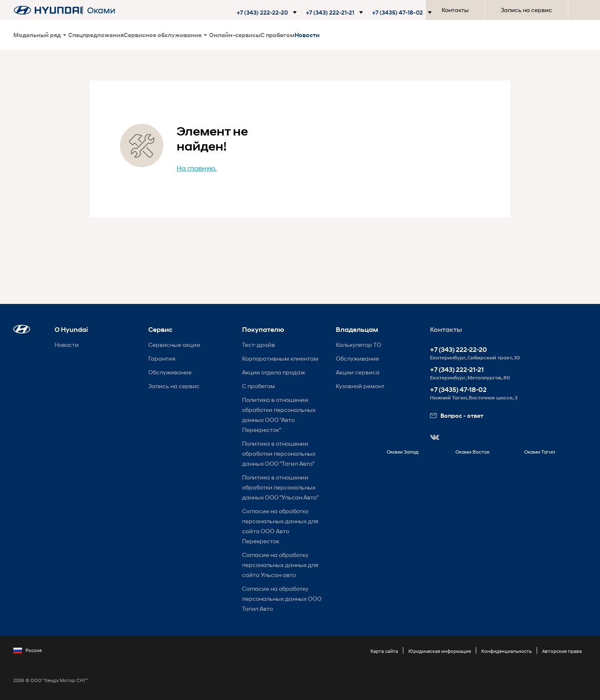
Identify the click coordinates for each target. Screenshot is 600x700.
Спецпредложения (96, 35)
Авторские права (562, 651)
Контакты (455, 10)
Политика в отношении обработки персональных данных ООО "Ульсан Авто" (280, 487)
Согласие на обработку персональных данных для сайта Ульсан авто (280, 565)
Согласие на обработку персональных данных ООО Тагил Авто (282, 598)
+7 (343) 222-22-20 (459, 350)
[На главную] (48, 10)
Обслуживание (170, 372)
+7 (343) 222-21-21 (457, 370)
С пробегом (277, 35)
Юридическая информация (440, 651)
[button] (266, 13)
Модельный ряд (40, 35)
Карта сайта (384, 651)
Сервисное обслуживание (165, 35)
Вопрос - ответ (457, 415)
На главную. (197, 168)
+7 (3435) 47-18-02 (458, 390)
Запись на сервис (526, 10)
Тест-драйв (259, 345)
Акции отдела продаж (274, 372)
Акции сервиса (358, 372)
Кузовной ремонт (360, 386)
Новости (307, 35)
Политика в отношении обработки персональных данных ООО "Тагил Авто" (279, 453)
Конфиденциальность (506, 651)
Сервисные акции (174, 345)
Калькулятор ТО (359, 345)
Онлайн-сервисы (235, 35)
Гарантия (162, 358)
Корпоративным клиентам (280, 358)
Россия (27, 650)
